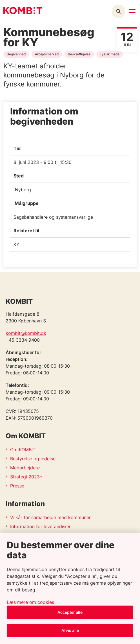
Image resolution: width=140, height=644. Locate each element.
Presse (17, 486)
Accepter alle (70, 612)
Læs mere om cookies (30, 602)
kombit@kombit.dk (26, 333)
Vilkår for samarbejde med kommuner (50, 517)
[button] (134, 11)
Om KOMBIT (23, 450)
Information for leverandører (40, 526)
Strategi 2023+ (26, 477)
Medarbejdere (25, 468)
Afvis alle (70, 630)
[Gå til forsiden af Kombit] (21, 11)
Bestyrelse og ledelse (33, 459)
